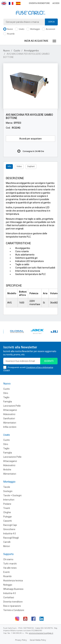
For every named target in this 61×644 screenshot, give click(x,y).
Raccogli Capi (10, 525)
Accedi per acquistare (30, 139)
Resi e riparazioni (12, 606)
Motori (7, 546)
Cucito (17, 51)
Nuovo (8, 29)
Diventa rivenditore (39, 3)
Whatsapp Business (13, 589)
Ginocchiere (9, 529)
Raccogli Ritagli (11, 538)
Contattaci (9, 597)
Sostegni (8, 491)
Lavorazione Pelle (12, 457)
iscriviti (49, 361)
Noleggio (8, 585)
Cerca (51, 22)
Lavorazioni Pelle (12, 406)
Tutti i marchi (10, 564)
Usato (20, 29)
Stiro (6, 393)
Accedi (56, 3)
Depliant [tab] (31, 166)
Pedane (7, 504)
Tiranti (7, 508)
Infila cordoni (10, 427)
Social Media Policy (38, 640)
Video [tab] (19, 166)
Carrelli (7, 542)
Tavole (7, 487)
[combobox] (30, 22)
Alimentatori (10, 423)
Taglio (6, 397)
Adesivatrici (9, 414)
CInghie (7, 512)
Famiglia (8, 402)
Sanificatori (9, 418)
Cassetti (7, 521)
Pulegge (7, 517)
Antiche (7, 470)
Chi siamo (8, 559)
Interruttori (9, 500)
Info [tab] (9, 166)
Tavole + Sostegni (12, 495)
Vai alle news (10, 568)
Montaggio (33, 29)
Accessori (49, 29)
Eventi (6, 572)
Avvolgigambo (31, 51)
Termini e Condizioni (14, 610)
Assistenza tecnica (13, 581)
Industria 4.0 (10, 534)
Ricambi (9, 34)
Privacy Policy (21, 640)
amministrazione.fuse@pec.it (41, 633)
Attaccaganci (10, 410)
